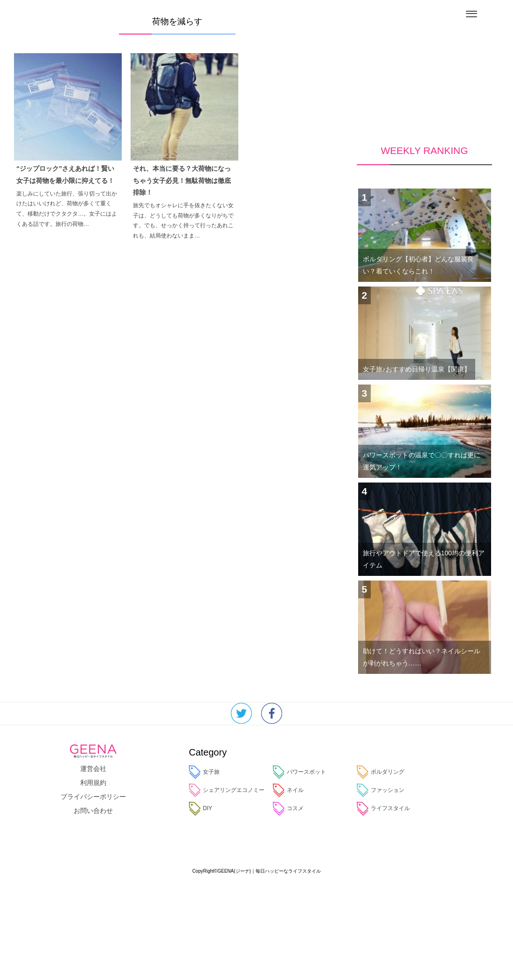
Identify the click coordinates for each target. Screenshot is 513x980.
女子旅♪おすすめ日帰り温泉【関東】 (417, 369)
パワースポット (299, 772)
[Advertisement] (424, 47)
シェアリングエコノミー (227, 790)
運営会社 (93, 769)
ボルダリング (381, 772)
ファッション (381, 790)
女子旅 (204, 772)
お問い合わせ (93, 811)
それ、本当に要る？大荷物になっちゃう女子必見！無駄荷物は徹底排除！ (182, 180)
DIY (201, 808)
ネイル (288, 790)
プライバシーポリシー (93, 797)
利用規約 (93, 783)
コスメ (288, 808)
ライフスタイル (383, 808)
